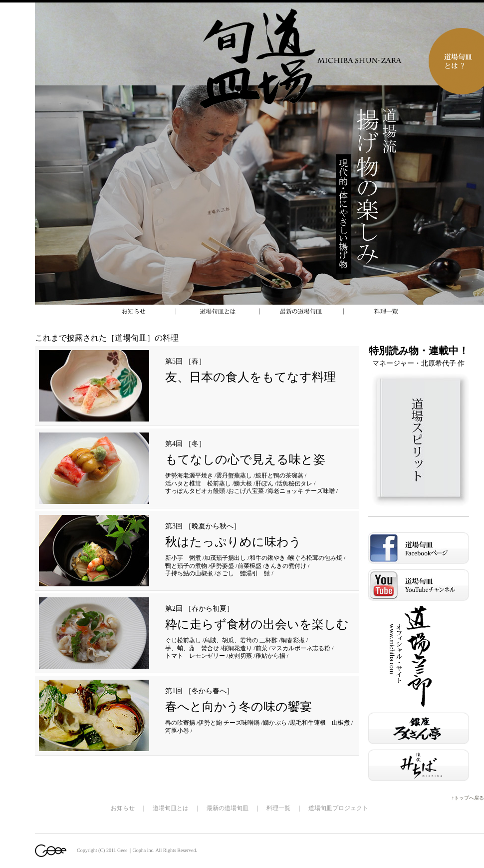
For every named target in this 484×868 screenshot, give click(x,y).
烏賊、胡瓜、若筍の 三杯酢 (241, 640)
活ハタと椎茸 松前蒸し (198, 483)
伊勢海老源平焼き (189, 475)
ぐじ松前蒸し (183, 640)
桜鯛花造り (237, 648)
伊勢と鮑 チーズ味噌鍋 (229, 723)
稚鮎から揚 (270, 656)
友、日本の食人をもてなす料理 (250, 377)
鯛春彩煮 (293, 640)
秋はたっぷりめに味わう (233, 542)
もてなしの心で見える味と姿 (245, 459)
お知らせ (123, 808)
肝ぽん (264, 483)
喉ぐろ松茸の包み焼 (315, 558)
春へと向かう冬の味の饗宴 (239, 707)
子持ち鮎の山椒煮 (189, 573)
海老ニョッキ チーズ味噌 (301, 491)
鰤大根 (243, 483)
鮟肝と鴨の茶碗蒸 (279, 475)
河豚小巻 (177, 731)
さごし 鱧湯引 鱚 (243, 573)
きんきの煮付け (285, 566)
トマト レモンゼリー (195, 656)
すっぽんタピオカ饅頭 (195, 491)
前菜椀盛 (249, 566)
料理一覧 (278, 808)
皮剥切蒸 (240, 656)
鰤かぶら (275, 723)
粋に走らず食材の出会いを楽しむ (257, 624)
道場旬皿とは (171, 808)
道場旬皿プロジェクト (338, 808)
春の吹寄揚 (180, 723)
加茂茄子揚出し (225, 558)
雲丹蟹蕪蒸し (234, 475)
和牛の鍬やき (267, 558)
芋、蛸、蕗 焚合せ (192, 648)
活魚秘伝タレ (294, 483)
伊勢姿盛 (222, 566)
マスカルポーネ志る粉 (300, 648)
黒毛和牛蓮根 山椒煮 (320, 723)
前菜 (261, 648)
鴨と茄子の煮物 (186, 566)
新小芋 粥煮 (183, 558)
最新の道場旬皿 (228, 808)
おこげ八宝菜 (246, 491)
